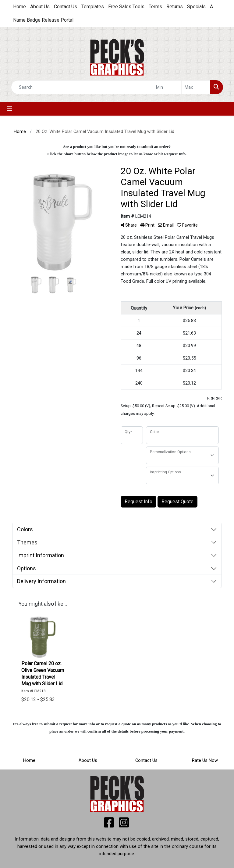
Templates (93, 7)
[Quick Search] (82, 87)
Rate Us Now (205, 760)
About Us (40, 7)
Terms (155, 7)
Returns (175, 7)
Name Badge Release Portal (43, 20)
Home (19, 7)
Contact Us (66, 7)
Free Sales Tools (126, 7)
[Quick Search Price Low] (167, 87)
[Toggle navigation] (9, 109)
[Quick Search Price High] (196, 87)
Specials (196, 7)
